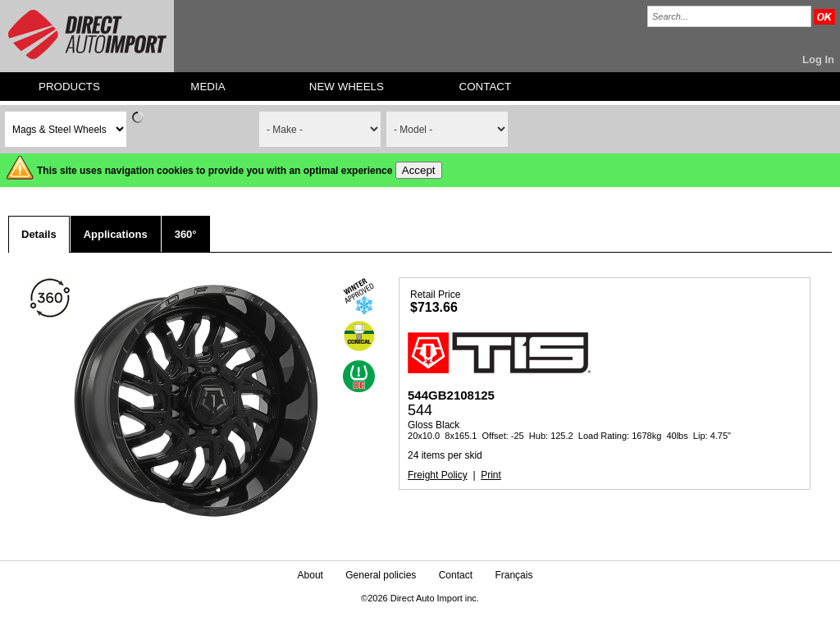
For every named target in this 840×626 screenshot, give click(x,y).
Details (39, 234)
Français (514, 575)
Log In (818, 59)
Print (491, 475)
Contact (456, 575)
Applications (116, 234)
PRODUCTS (69, 87)
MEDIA (208, 87)
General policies (381, 575)
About (310, 575)
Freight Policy (438, 475)
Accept (419, 170)
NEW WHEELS (347, 87)
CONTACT (485, 87)
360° (186, 234)
